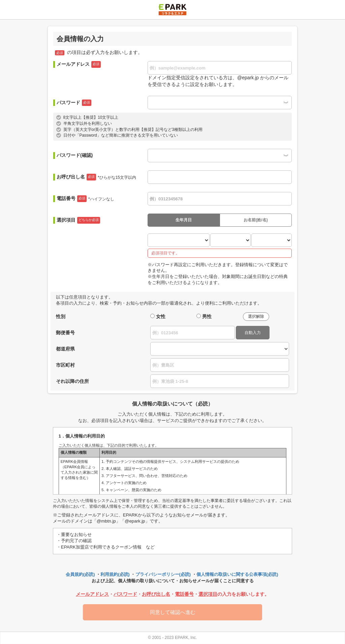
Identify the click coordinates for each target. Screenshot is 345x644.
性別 (61, 316)
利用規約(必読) (115, 574)
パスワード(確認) (75, 155)
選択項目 (78, 220)
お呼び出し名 (96, 177)
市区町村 (65, 365)
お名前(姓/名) (256, 220)
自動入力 (253, 333)
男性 (207, 316)
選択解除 (256, 316)
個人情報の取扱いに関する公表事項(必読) (237, 574)
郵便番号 (65, 333)
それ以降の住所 (72, 381)
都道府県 (65, 349)
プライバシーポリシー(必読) (163, 574)
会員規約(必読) (80, 574)
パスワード (74, 103)
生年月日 (184, 220)
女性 (161, 316)
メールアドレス (79, 64)
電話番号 (85, 199)
